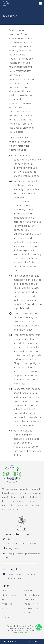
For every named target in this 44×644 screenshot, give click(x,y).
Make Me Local (22, 633)
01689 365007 (13, 549)
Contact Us (11, 641)
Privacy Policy (31, 604)
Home (5, 591)
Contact (28, 591)
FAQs (5, 613)
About (5, 608)
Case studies (8, 604)
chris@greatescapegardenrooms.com (23, 556)
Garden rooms (9, 595)
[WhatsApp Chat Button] (39, 627)
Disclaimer (29, 599)
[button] (40, 3)
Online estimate (32, 595)
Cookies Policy (31, 608)
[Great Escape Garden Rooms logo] (6, 4)
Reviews (6, 617)
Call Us (33, 641)
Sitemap (28, 613)
